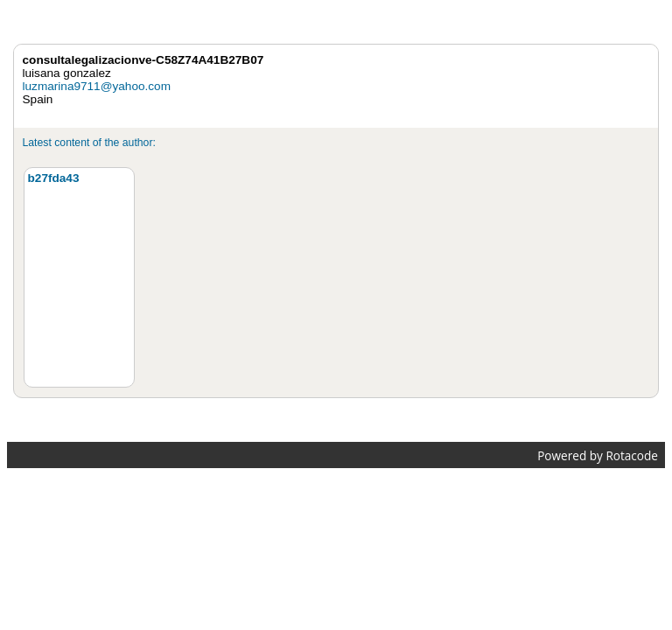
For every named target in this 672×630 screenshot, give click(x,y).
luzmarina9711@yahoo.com (97, 86)
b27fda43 (54, 178)
